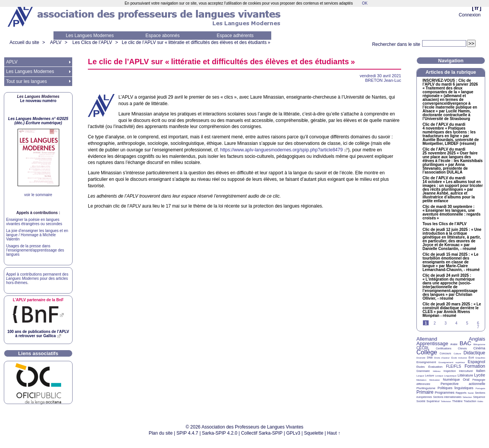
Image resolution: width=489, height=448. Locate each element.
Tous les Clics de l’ (444, 224)
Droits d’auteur (442, 358)
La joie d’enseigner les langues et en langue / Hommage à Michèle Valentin (37, 235)
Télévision (446, 401)
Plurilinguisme (426, 388)
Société (421, 401)
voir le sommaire (38, 195)
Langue (420, 376)
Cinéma (479, 348)
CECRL (423, 348)
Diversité (421, 358)
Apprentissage (432, 343)
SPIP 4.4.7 (187, 433)
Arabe (454, 344)
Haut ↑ (334, 433)
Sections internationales (447, 397)
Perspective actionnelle (463, 384)
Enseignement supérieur (452, 362)
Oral (466, 380)
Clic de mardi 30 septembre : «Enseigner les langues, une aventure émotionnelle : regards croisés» (452, 213)
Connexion (470, 15)
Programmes (445, 393)
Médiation (421, 380)
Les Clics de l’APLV (92, 42)
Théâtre (457, 401)
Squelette (314, 433)
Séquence (479, 397)
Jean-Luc (383, 80)
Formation (475, 366)
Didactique (474, 353)
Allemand (427, 339)
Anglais (477, 339)
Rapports (461, 393)
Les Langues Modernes (90, 36)
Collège (427, 352)
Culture (457, 354)
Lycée (480, 375)
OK (364, 3)
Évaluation (435, 367)
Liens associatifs (38, 353)
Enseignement (426, 362)
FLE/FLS (453, 366)
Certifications (444, 348)
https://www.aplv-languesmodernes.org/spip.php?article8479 (281, 150)
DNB (430, 358)
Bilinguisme (479, 344)
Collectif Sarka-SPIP (262, 433)
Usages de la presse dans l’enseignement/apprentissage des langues (35, 250)
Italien (481, 371)
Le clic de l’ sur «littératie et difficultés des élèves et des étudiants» (196, 42)
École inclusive (459, 358)
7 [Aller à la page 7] (478, 327)
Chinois (462, 348)
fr (477, 8)
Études (421, 367)
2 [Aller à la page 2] (435, 323)
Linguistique (450, 376)
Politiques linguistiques (455, 388)
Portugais (480, 388)
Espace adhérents (235, 36)
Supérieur (433, 401)
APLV (56, 42)
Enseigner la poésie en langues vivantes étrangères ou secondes (34, 222)
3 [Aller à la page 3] (445, 323)
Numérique (451, 380)
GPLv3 (293, 433)
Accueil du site (24, 42)
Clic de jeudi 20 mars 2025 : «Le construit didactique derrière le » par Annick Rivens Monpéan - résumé (452, 310)
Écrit (471, 358)
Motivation (435, 380)
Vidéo (480, 401)
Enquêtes (480, 358)
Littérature (466, 375)
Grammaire (423, 371)
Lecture (430, 376)
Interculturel (466, 371)
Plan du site (161, 433)
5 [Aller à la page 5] (467, 323)
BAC (466, 343)
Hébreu (437, 371)
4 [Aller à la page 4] (457, 323)
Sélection (467, 397)
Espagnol (476, 362)
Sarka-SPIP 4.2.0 (220, 433)
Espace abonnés (163, 36)
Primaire (425, 392)
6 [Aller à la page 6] (478, 323)
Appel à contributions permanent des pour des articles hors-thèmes (37, 278)
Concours (445, 353)
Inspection (450, 371)
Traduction (470, 401)
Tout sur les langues (27, 81)
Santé (471, 393)
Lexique (439, 376)
